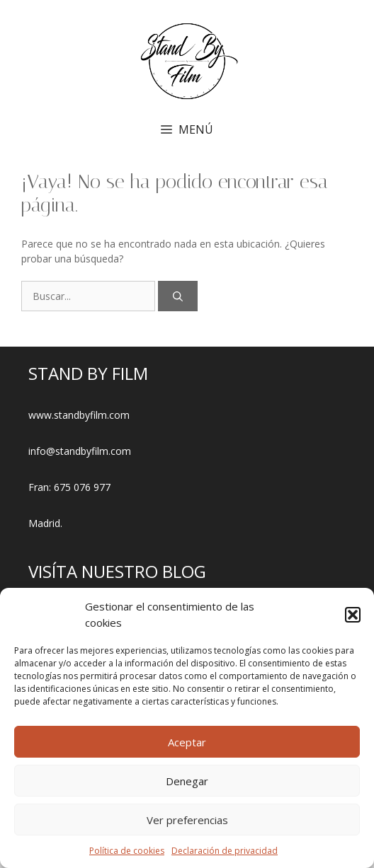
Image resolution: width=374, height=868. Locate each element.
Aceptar (187, 742)
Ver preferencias (187, 820)
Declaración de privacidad (225, 851)
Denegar (187, 781)
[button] (353, 615)
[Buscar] (178, 296)
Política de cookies (127, 851)
